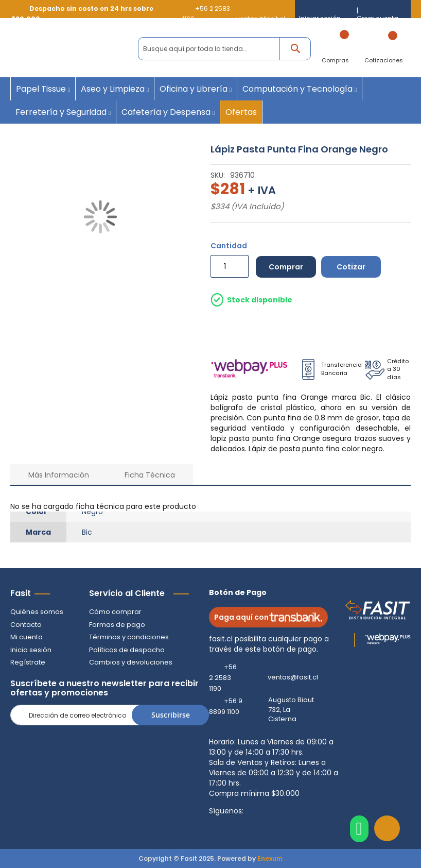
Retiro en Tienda (312, 329)
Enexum (270, 858)
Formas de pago (117, 625)
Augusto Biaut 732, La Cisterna (291, 710)
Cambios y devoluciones (131, 662)
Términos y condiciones (129, 637)
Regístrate (28, 662)
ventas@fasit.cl (293, 677)
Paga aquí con (268, 617)
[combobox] (224, 49)
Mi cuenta (27, 637)
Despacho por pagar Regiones (366, 329)
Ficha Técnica (150, 475)
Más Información (59, 475)
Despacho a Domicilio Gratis (250, 329)
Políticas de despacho (127, 650)
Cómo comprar (115, 612)
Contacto (26, 625)
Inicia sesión (31, 650)
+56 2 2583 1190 (223, 678)
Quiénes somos (37, 612)
